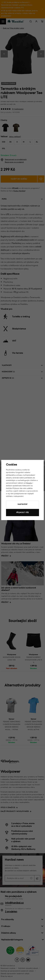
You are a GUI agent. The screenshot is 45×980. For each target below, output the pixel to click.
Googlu (29, 483)
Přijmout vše (22, 512)
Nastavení (23, 504)
